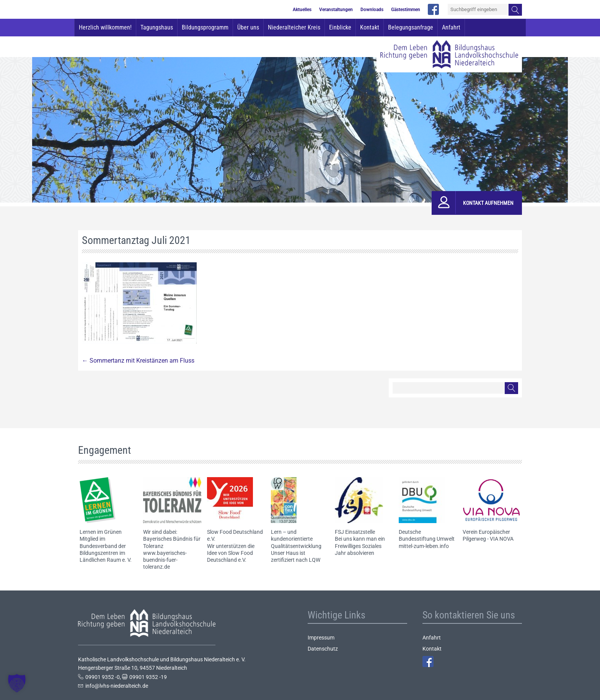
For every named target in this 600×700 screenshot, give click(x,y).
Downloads (372, 10)
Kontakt (370, 27)
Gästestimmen (406, 10)
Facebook (428, 662)
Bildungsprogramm (205, 27)
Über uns (248, 27)
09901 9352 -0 (103, 677)
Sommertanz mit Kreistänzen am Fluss (138, 361)
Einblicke (340, 27)
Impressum (321, 638)
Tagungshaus (157, 27)
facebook (433, 9)
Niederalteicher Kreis (294, 27)
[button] (17, 683)
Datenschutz (323, 649)
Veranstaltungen (336, 10)
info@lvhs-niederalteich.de (117, 686)
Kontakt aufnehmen (488, 203)
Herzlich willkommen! (105, 27)
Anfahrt (451, 27)
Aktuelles (302, 10)
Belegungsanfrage (411, 27)
